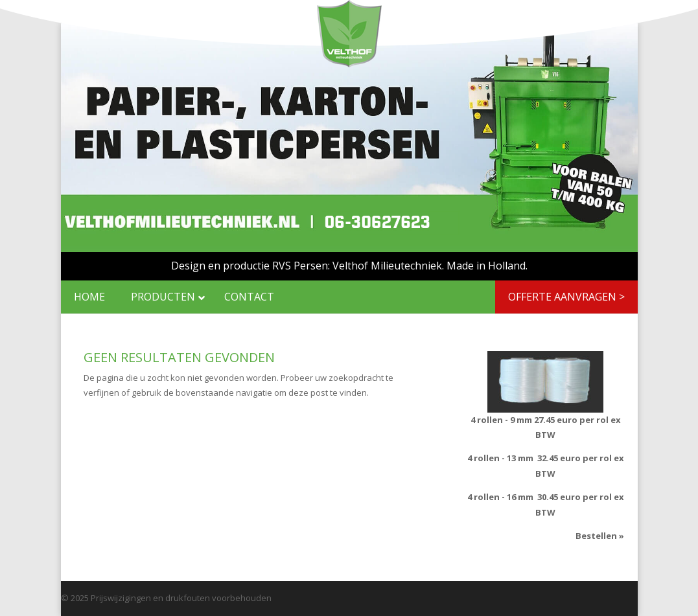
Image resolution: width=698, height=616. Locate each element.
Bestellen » (600, 536)
